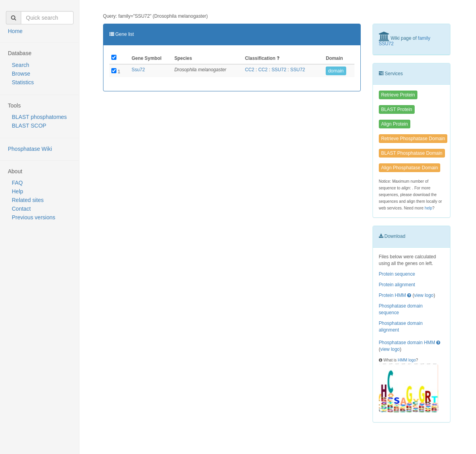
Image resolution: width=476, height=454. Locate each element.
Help (18, 191)
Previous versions (34, 217)
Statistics (23, 82)
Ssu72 (138, 70)
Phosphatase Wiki (30, 149)
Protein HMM (392, 295)
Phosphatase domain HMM (407, 343)
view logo (424, 295)
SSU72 (279, 70)
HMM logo (407, 360)
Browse (21, 74)
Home (15, 31)
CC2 (250, 70)
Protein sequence (397, 274)
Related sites (28, 200)
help (429, 208)
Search (20, 65)
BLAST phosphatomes (39, 117)
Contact (21, 209)
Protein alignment (397, 285)
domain (336, 71)
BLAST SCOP (29, 126)
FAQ (17, 183)
